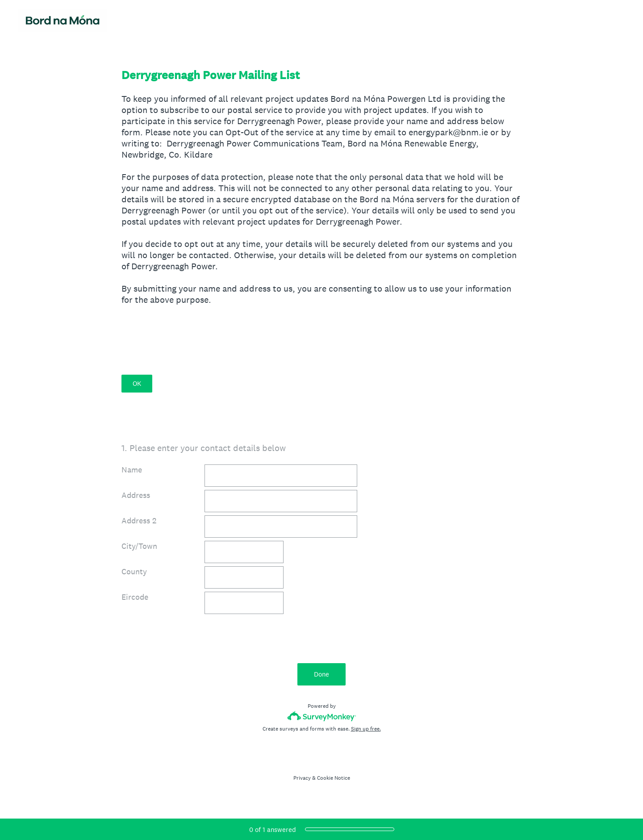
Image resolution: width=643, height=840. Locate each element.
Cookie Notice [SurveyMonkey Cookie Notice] (334, 778)
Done (321, 674)
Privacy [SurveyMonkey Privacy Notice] (302, 778)
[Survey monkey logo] (322, 716)
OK (137, 383)
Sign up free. (366, 729)
